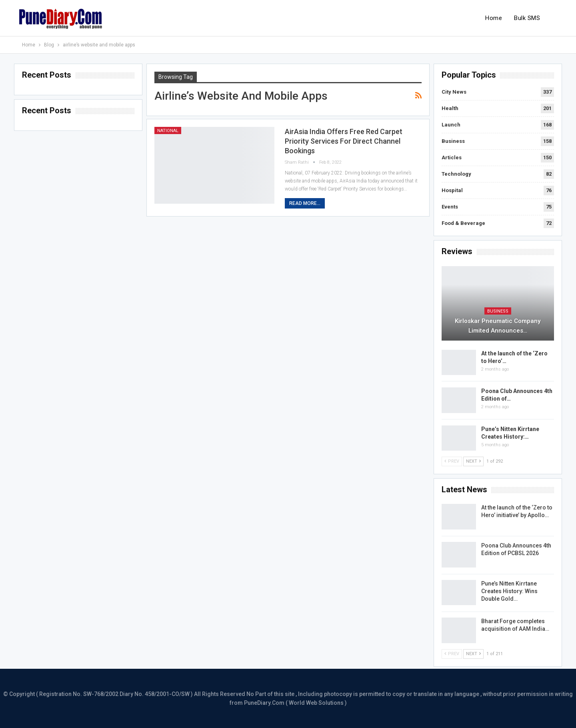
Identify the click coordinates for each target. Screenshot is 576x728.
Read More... (305, 203)
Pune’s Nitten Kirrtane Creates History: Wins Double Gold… (509, 591)
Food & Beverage (463, 223)
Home (494, 18)
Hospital (452, 190)
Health (450, 108)
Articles (452, 157)
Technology (456, 174)
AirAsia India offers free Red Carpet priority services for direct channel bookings (344, 141)
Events (450, 207)
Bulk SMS (527, 18)
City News (454, 92)
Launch (451, 125)
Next (473, 461)
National (168, 131)
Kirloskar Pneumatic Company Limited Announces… (498, 326)
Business (453, 141)
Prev (452, 461)
